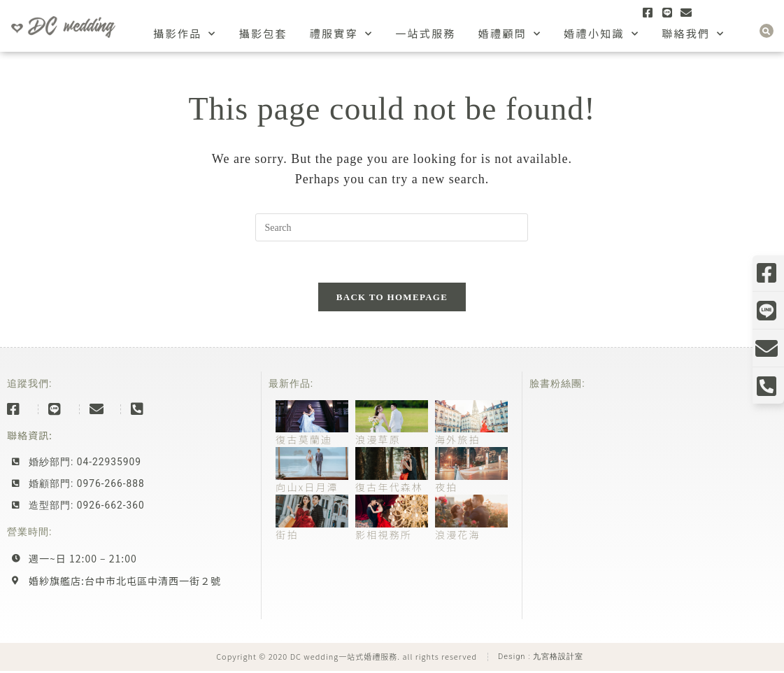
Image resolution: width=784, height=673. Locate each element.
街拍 (287, 536)
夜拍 (446, 488)
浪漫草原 (378, 441)
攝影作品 (185, 34)
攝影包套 (263, 33)
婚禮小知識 (601, 34)
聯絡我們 (693, 34)
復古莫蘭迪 (304, 441)
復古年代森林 (389, 488)
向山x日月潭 (307, 488)
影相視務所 (384, 536)
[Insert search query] (392, 227)
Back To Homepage (392, 298)
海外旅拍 (458, 441)
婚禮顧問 (510, 34)
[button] (767, 31)
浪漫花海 (458, 536)
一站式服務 (426, 33)
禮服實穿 (342, 34)
